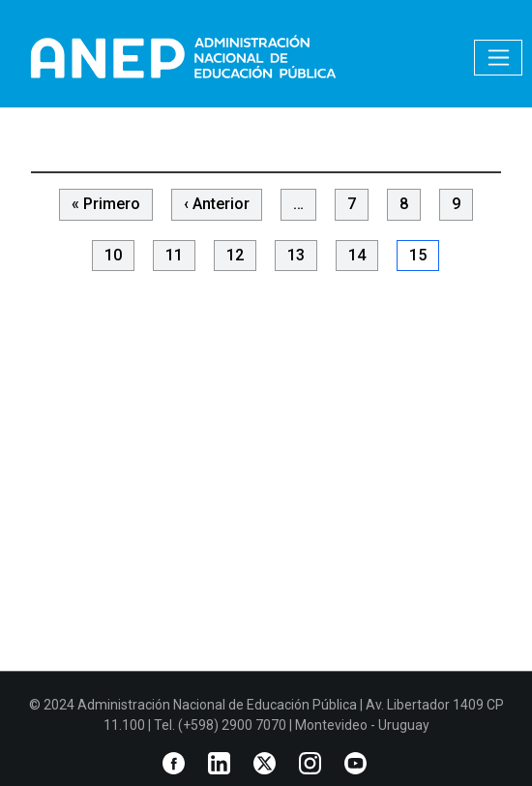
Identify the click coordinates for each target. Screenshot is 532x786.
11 (174, 255)
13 (296, 255)
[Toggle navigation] (498, 58)
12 (235, 255)
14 (357, 255)
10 (113, 255)
